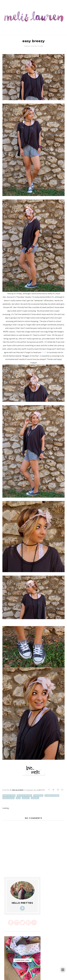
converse (38, 796)
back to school (24, 796)
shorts (26, 798)
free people (8, 798)
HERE (44, 352)
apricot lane (9, 796)
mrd (18, 798)
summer (35, 798)
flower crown (52, 796)
